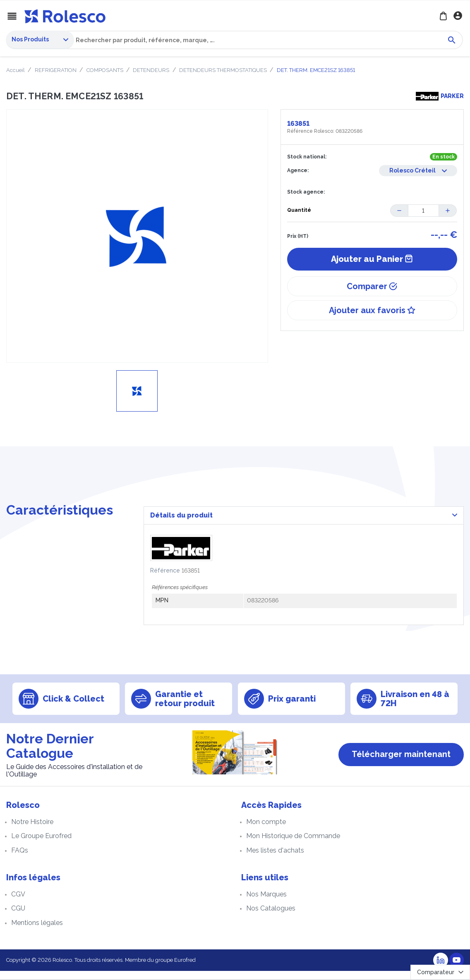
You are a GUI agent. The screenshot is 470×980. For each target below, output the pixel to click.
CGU (18, 917)
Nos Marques (266, 903)
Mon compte (266, 831)
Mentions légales (37, 932)
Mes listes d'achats (275, 859)
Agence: (298, 171)
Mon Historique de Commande (293, 845)
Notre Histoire (32, 831)
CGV (18, 903)
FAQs (20, 859)
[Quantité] (423, 211)
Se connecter (459, 16)
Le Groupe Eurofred (41, 845)
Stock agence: (306, 193)
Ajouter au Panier (372, 260)
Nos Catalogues (271, 917)
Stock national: (307, 158)
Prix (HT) (298, 237)
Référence (165, 580)
